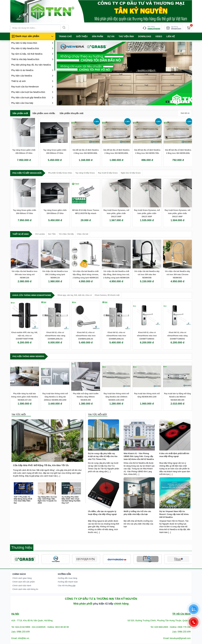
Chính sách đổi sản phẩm (24, 582)
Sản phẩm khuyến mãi (72, 113)
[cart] (189, 28)
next (183, 73)
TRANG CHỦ (65, 36)
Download (145, 36)
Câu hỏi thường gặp (67, 586)
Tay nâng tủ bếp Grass (85, 173)
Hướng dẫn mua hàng (68, 578)
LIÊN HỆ (171, 36)
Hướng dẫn (64, 574)
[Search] (64, 28)
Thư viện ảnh (126, 36)
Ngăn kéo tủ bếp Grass (131, 173)
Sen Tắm (52, 234)
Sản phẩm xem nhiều (44, 113)
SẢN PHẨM (98, 36)
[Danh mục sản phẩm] (33, 36)
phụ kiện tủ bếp (103, 604)
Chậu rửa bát (82, 234)
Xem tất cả (185, 113)
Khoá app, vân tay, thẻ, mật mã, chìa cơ (75, 295)
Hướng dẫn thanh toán (68, 582)
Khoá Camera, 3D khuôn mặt (107, 295)
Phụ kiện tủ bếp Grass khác (60, 173)
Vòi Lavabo (40, 234)
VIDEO (159, 36)
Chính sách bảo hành (22, 586)
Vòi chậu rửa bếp (66, 234)
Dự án (111, 36)
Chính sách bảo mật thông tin (25, 589)
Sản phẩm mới (20, 113)
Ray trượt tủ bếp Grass (108, 173)
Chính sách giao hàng (22, 578)
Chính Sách (19, 574)
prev (65, 73)
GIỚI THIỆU (82, 36)
